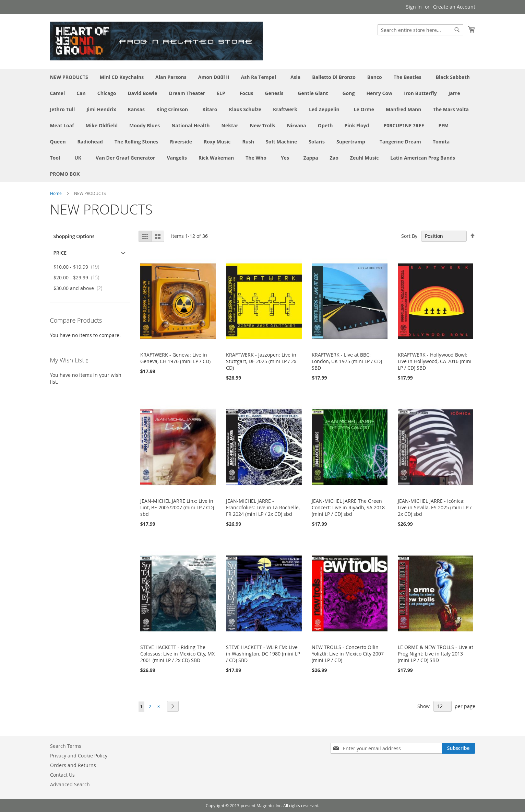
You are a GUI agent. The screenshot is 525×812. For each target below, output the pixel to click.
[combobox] (420, 30)
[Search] (457, 30)
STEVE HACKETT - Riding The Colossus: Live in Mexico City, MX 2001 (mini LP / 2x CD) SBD (177, 654)
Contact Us (62, 775)
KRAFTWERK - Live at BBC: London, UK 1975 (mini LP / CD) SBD (347, 361)
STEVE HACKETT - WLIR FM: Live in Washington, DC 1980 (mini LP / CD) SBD (263, 654)
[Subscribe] (458, 748)
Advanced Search (70, 784)
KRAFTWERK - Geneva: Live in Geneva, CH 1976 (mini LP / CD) (175, 358)
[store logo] (156, 41)
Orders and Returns (73, 765)
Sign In (414, 7)
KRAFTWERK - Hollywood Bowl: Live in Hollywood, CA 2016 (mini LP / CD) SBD (435, 361)
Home (56, 193)
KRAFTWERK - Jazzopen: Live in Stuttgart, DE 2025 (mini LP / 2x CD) (261, 361)
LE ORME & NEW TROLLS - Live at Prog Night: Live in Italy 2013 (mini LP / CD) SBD (435, 654)
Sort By (409, 236)
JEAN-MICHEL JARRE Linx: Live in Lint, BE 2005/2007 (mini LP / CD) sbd (177, 507)
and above (80, 288)
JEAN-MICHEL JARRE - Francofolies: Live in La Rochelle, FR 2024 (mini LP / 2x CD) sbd (263, 507)
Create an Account (454, 7)
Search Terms (66, 746)
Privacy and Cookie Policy (79, 756)
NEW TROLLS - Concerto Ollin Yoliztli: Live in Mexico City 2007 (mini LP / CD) (348, 654)
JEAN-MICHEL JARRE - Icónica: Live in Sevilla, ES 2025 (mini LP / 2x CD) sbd (435, 507)
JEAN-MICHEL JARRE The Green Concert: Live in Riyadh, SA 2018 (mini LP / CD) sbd (348, 507)
